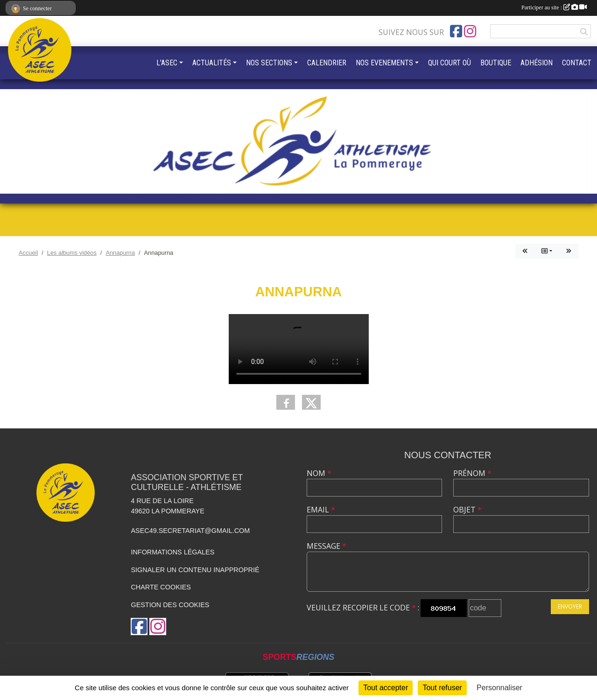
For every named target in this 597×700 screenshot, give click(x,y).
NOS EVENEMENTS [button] (384, 63)
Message (327, 546)
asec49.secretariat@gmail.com (190, 531)
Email (321, 510)
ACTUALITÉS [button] (212, 63)
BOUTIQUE (496, 63)
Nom (319, 473)
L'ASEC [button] (167, 63)
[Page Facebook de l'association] (456, 31)
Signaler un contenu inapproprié (195, 570)
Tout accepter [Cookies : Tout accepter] (386, 688)
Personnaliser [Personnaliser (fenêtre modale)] (499, 688)
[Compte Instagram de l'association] (470, 31)
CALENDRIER (327, 63)
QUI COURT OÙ (450, 63)
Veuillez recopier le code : (363, 608)
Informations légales (172, 552)
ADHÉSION (537, 63)
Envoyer (570, 606)
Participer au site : (554, 7)
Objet (467, 510)
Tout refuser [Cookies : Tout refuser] (442, 688)
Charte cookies (161, 587)
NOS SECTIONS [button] (269, 63)
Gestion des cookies (170, 605)
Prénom (472, 473)
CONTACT (577, 63)
